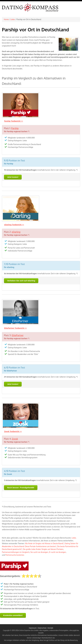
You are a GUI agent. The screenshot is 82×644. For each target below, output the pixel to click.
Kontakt (50, 628)
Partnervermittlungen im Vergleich (16, 552)
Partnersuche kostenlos (15, 555)
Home (6, 19)
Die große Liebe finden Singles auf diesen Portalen (43, 549)
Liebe (13, 19)
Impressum (33, 628)
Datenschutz (42, 628)
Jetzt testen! (13, 177)
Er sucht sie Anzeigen (58, 552)
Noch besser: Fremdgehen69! (21, 488)
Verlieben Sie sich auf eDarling (21, 281)
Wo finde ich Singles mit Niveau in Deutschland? (44, 543)
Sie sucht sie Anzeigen (39, 552)
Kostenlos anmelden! (13, 615)
